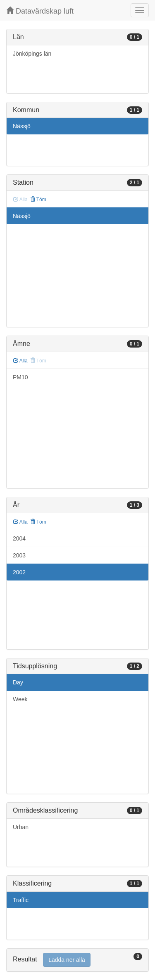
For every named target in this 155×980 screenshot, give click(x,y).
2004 (19, 538)
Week (20, 699)
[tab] (77, 960)
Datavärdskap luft (40, 11)
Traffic (21, 900)
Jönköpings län (32, 54)
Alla (20, 361)
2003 (19, 555)
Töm (38, 200)
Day (18, 682)
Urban (21, 827)
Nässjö (22, 126)
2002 (19, 572)
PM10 (20, 377)
